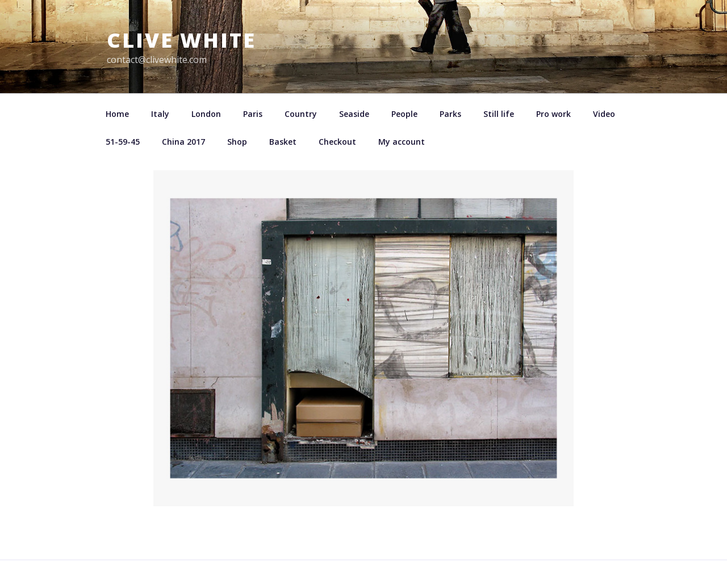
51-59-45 (123, 142)
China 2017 (183, 142)
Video (604, 114)
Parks (450, 114)
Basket (283, 142)
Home (117, 114)
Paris (253, 114)
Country (301, 114)
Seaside (354, 114)
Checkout (337, 142)
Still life (499, 114)
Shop (237, 142)
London (206, 114)
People (404, 114)
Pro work (553, 114)
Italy (160, 114)
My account (402, 142)
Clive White (181, 40)
